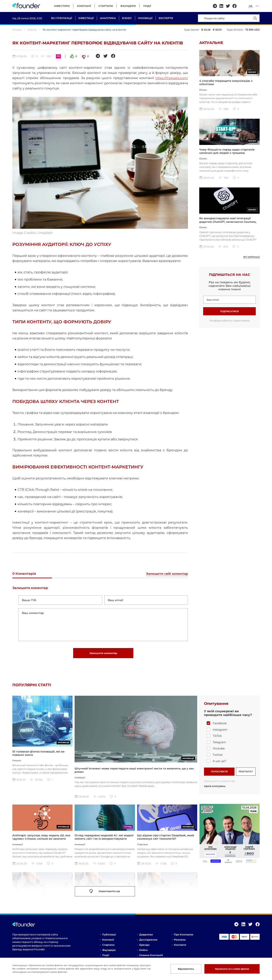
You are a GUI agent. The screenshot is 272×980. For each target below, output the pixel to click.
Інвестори (62, 6)
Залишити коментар (103, 656)
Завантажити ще (105, 895)
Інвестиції (86, 18)
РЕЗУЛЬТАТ (246, 774)
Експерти (166, 18)
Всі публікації (62, 18)
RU (257, 6)
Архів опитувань (215, 789)
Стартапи (106, 6)
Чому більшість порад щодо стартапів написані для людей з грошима (227, 153)
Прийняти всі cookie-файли (230, 969)
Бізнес (127, 18)
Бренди (144, 948)
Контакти (180, 948)
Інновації (145, 18)
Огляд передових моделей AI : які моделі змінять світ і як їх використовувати (104, 840)
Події (147, 6)
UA (251, 6)
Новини (34, 30)
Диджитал (146, 938)
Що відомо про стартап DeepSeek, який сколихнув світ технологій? (166, 840)
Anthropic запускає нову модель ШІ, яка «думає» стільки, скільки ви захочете (41, 840)
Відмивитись (180, 969)
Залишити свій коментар (166, 574)
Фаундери (128, 6)
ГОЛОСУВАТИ (219, 774)
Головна (18, 30)
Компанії (84, 6)
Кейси (143, 953)
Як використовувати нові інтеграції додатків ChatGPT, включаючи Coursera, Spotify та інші (228, 224)
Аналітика (108, 18)
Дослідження (148, 943)
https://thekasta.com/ (170, 78)
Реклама (180, 943)
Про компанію (184, 938)
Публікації (109, 938)
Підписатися (229, 314)
